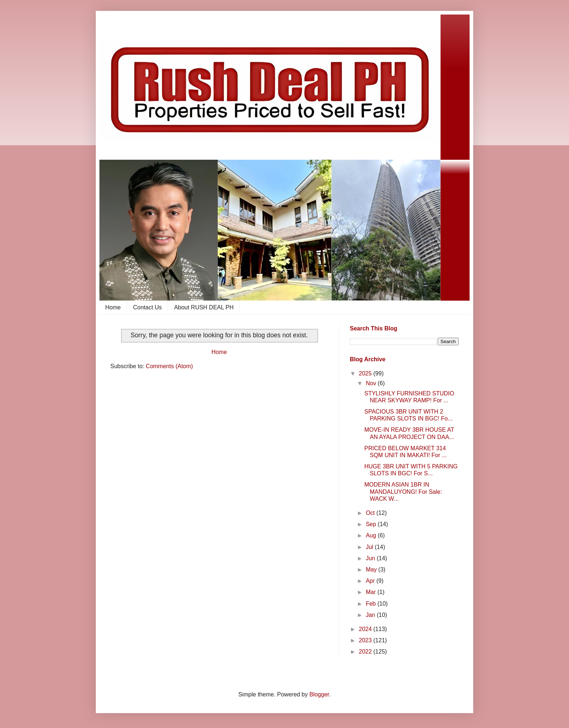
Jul (370, 547)
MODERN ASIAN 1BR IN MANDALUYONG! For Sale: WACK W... (403, 491)
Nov (372, 383)
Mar (372, 592)
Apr (371, 581)
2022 (366, 652)
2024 (366, 629)
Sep (372, 524)
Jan (371, 615)
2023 (366, 640)
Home (113, 307)
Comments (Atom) (169, 366)
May (372, 570)
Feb (372, 604)
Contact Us (148, 307)
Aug (372, 535)
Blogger (319, 694)
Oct (371, 513)
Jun (371, 558)
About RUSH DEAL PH (204, 307)
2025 (366, 373)
